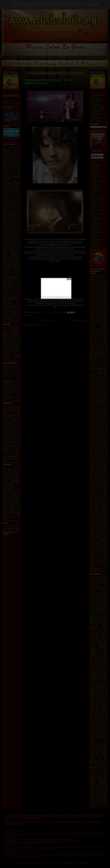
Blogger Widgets (58, 297)
